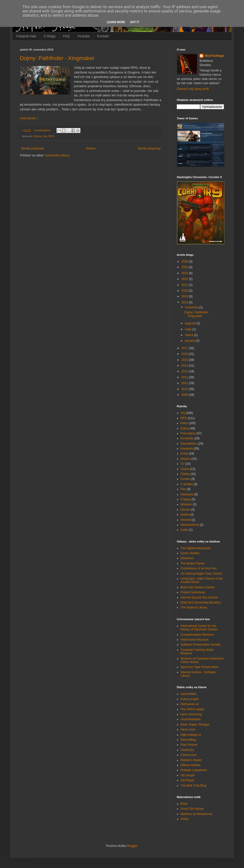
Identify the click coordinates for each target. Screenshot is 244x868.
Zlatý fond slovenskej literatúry (201, 602)
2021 (185, 285)
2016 (185, 354)
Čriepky (186, 499)
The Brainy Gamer (193, 563)
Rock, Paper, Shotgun (195, 725)
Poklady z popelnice (194, 770)
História (186, 459)
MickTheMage (214, 56)
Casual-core (189, 755)
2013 (185, 371)
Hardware (187, 494)
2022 (185, 279)
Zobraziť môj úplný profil (193, 89)
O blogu (50, 36)
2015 (185, 360)
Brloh (184, 804)
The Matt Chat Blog (193, 786)
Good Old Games (192, 809)
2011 (185, 383)
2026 (185, 262)
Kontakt (103, 36)
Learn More (116, 22)
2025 (185, 267)
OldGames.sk (190, 704)
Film (183, 489)
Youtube (84, 36)
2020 (185, 291)
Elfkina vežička (190, 765)
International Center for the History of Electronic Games (199, 628)
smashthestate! (191, 719)
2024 (185, 273)
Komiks (185, 479)
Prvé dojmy (188, 433)
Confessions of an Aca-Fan (198, 568)
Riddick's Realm (191, 760)
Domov (91, 148)
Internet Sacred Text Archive (199, 598)
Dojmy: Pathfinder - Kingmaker (57, 58)
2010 (185, 389)
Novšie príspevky (32, 148)
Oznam (185, 510)
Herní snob (188, 730)
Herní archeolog (191, 714)
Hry (45, 136)
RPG (51, 136)
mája (189, 329)
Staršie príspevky (149, 148)
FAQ (66, 36)
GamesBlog (188, 740)
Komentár (187, 438)
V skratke (187, 484)
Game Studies (190, 553)
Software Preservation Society (201, 645)
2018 (185, 302)
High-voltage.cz (191, 735)
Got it (135, 22)
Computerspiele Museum (197, 635)
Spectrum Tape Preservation (199, 667)
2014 (185, 366)
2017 (185, 348)
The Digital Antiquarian (196, 548)
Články (185, 474)
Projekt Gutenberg (193, 592)
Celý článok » (29, 118)
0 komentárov (42, 130)
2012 (185, 377)
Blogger (132, 846)
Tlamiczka (187, 750)
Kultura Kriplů (189, 699)
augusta (191, 323)
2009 (185, 395)
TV (182, 464)
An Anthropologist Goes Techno (201, 574)
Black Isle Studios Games (198, 587)
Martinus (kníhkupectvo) (196, 814)
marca (190, 335)
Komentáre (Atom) (57, 155)
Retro (184, 423)
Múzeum (186, 504)
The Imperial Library (194, 607)
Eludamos (187, 558)
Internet (186, 520)
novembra (192, 307)
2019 (185, 296)
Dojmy (38, 136)
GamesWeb (188, 694)
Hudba (185, 515)
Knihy (184, 454)
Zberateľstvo (189, 444)
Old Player (187, 780)
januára (190, 341)
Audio (184, 530)
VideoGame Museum (195, 640)
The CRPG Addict (192, 709)
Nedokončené (190, 525)
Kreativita (187, 449)
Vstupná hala (26, 36)
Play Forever (189, 745)
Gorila (184, 819)
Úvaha (185, 469)
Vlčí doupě (188, 775)
